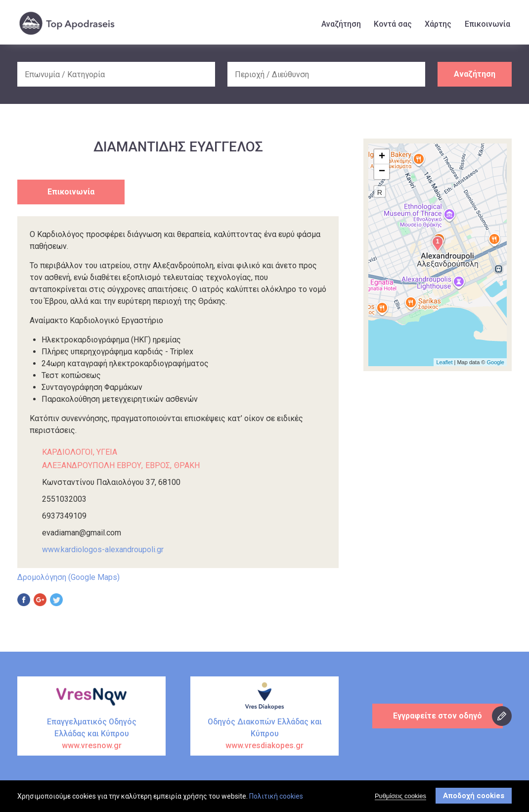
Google (496, 362)
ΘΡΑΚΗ (187, 465)
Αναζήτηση (341, 24)
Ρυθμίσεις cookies (400, 796)
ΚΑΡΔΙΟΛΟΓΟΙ (67, 452)
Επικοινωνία (487, 24)
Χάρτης (438, 24)
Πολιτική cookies (276, 797)
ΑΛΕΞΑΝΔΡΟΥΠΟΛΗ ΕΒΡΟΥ (92, 465)
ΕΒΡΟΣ (158, 465)
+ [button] (382, 157)
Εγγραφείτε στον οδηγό (438, 716)
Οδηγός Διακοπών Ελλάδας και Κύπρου (264, 734)
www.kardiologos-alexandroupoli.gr (103, 549)
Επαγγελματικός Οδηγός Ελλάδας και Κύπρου (91, 734)
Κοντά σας (393, 24)
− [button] (382, 172)
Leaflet (444, 362)
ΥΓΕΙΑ (107, 452)
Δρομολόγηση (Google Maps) (68, 577)
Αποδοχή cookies (474, 796)
